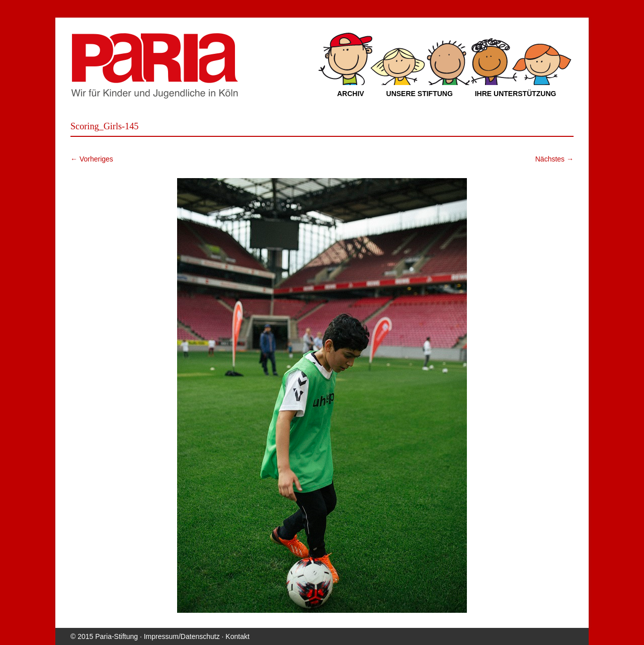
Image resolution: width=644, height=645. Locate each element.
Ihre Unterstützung (516, 94)
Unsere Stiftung (420, 94)
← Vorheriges (92, 159)
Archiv (351, 94)
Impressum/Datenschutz (182, 636)
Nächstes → (554, 159)
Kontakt (237, 636)
